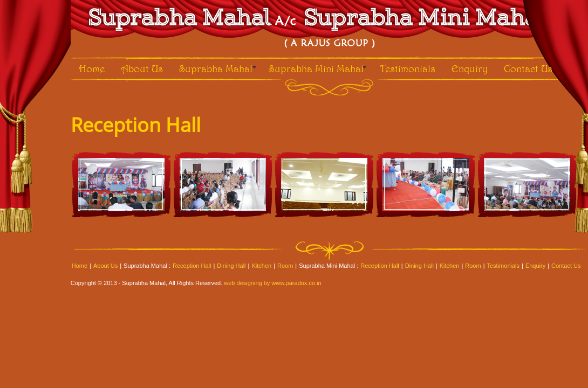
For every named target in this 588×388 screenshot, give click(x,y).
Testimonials (408, 68)
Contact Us (528, 68)
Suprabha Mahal (216, 68)
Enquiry (470, 68)
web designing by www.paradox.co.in (272, 283)
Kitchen (261, 266)
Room (285, 266)
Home (92, 68)
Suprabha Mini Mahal (316, 68)
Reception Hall (192, 266)
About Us (142, 68)
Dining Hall (231, 266)
